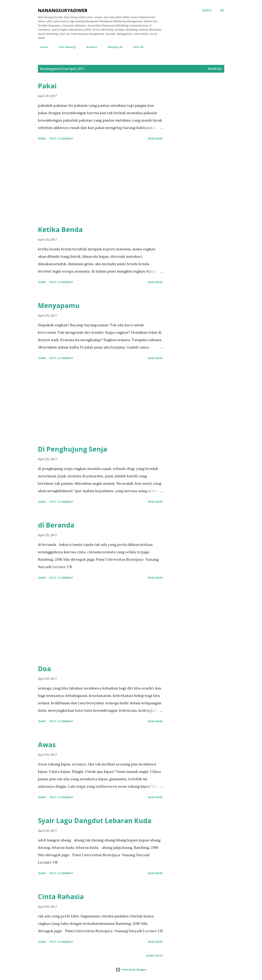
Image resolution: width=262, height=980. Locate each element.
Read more (155, 139)
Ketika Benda (60, 229)
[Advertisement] (100, 183)
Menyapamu (59, 305)
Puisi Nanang (65, 47)
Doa (44, 669)
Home (42, 47)
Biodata (89, 47)
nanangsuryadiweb (63, 10)
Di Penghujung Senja (72, 449)
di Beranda (56, 525)
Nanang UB (113, 47)
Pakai (47, 86)
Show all (215, 69)
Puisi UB (136, 47)
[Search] (207, 10)
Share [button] (42, 139)
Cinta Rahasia (61, 897)
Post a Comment (61, 139)
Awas (47, 745)
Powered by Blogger (131, 970)
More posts (155, 956)
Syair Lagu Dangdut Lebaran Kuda (95, 821)
